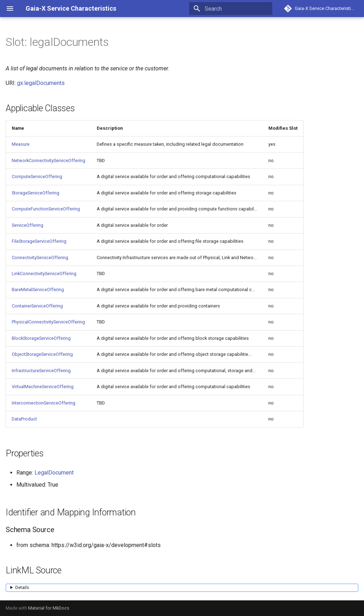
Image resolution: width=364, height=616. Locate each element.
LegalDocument (54, 473)
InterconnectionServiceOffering (44, 403)
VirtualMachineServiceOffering (43, 387)
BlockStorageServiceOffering (41, 338)
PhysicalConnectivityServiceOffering (48, 322)
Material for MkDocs (49, 608)
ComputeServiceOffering (37, 176)
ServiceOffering (28, 225)
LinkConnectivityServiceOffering (44, 274)
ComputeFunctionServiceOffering (46, 209)
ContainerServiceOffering (37, 306)
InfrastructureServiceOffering (41, 371)
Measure (21, 144)
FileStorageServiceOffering (39, 241)
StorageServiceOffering (36, 193)
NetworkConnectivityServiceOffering (49, 160)
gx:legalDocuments (41, 83)
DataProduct (24, 419)
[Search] (231, 9)
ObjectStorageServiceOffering (42, 354)
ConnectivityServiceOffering (40, 258)
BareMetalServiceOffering (38, 290)
